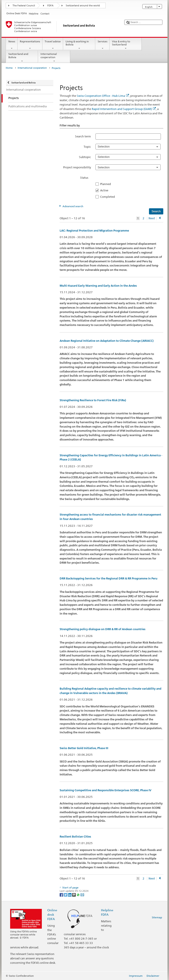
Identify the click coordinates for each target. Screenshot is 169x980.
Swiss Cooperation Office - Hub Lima (103, 96)
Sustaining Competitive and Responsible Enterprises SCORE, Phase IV (106, 790)
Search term (83, 136)
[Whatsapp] (78, 895)
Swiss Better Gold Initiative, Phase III (84, 748)
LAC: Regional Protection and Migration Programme (94, 231)
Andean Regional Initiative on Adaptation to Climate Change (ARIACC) (107, 341)
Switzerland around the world (83, 6)
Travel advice (53, 45)
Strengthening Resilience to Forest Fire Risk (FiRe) (93, 400)
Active (106, 190)
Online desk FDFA (52, 914)
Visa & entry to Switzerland (126, 45)
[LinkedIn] (70, 895)
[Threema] (74, 895)
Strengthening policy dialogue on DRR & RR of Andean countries (103, 629)
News (12, 45)
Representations (30, 45)
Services (102, 45)
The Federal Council (24, 6)
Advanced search (73, 206)
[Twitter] (66, 895)
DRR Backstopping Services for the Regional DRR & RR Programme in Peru (108, 578)
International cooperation (54, 58)
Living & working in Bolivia (79, 45)
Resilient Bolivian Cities (75, 837)
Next (152, 218)
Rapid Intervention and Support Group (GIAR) (124, 109)
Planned (107, 184)
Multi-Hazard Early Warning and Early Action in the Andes (98, 286)
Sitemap (157, 917)
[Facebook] (62, 895)
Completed (109, 197)
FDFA (50, 6)
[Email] (82, 895)
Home (9, 68)
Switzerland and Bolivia (22, 58)
